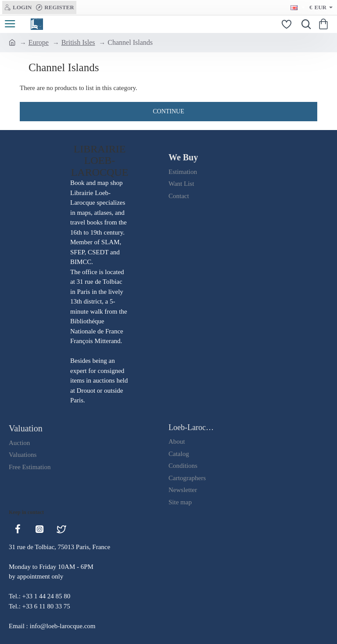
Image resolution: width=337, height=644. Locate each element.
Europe (39, 42)
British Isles (78, 42)
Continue (168, 111)
